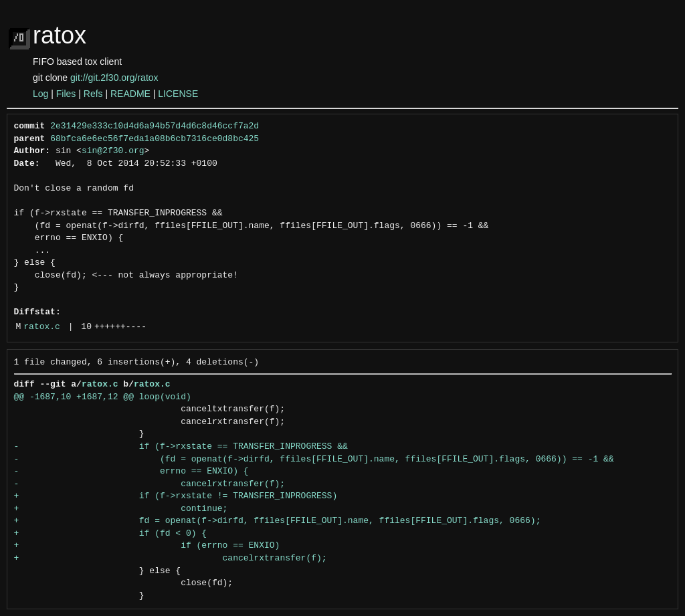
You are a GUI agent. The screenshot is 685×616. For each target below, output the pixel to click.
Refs (93, 94)
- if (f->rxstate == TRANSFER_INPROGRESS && (181, 447)
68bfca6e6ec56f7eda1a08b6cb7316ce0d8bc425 (155, 139)
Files (66, 94)
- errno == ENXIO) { (131, 472)
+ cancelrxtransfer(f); (171, 558)
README (130, 94)
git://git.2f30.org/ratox (114, 78)
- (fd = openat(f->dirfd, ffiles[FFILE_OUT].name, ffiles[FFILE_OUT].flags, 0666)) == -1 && (314, 459)
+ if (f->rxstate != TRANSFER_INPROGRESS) (176, 496)
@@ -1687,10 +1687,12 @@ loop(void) (103, 397)
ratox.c (42, 327)
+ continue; (121, 509)
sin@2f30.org (113, 151)
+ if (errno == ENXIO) (147, 546)
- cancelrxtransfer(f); (150, 484)
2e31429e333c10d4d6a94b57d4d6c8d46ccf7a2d (155, 126)
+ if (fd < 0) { (111, 534)
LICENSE (178, 94)
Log (40, 94)
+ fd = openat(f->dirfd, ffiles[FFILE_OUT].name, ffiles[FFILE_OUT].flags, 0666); (278, 521)
